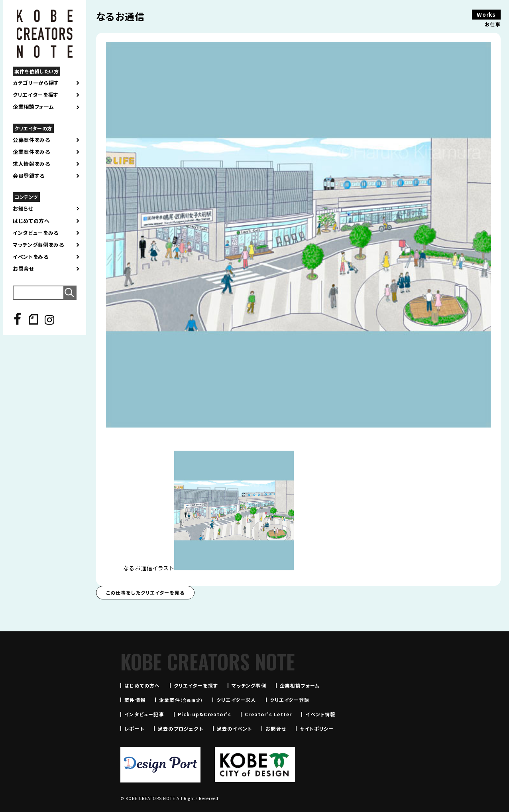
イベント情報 (320, 714)
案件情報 (135, 700)
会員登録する (29, 176)
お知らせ (23, 209)
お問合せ (24, 269)
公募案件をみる (31, 140)
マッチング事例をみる (38, 245)
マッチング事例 (249, 685)
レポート (134, 728)
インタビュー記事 (144, 714)
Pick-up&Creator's (204, 714)
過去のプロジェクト (181, 728)
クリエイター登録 (290, 700)
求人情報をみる (31, 164)
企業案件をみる (31, 152)
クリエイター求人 (236, 700)
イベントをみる (31, 257)
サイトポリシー (317, 728)
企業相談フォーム (33, 107)
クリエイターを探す (36, 95)
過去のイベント (234, 728)
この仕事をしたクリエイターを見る (145, 592)
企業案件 (181, 700)
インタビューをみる (36, 233)
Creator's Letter (268, 714)
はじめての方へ (31, 221)
